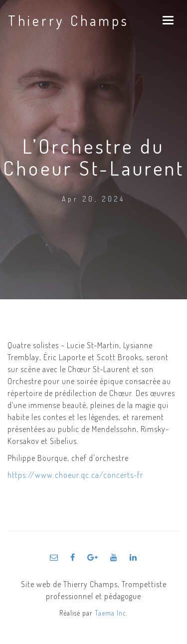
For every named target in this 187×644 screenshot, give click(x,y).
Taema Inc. (111, 613)
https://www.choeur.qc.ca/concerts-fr (75, 475)
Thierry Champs (69, 20)
